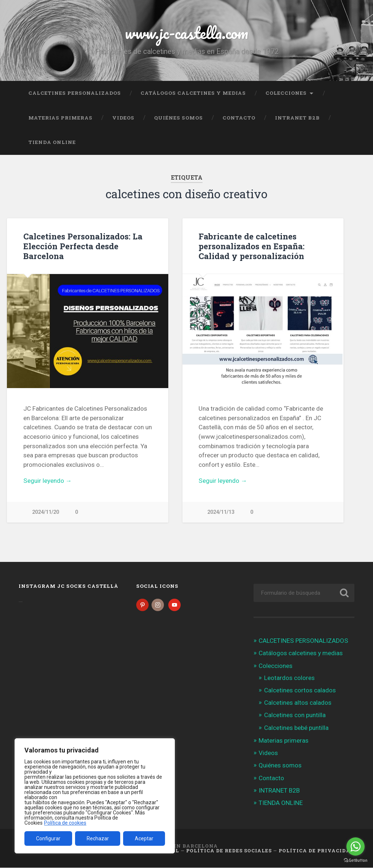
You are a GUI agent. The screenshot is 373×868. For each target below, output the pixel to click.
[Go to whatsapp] (356, 847)
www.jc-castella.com (186, 33)
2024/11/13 (221, 512)
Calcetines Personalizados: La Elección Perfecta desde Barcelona (83, 246)
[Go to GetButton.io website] (356, 861)
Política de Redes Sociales (229, 851)
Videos (123, 118)
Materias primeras (60, 118)
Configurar (48, 838)
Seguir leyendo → (48, 481)
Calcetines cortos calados (300, 691)
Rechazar (98, 838)
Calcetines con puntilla (295, 716)
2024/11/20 (46, 512)
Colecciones (286, 93)
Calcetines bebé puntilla (296, 728)
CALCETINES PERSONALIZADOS (75, 93)
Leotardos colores (289, 678)
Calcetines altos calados (298, 703)
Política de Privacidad (317, 851)
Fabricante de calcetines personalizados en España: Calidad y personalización (252, 246)
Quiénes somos (178, 118)
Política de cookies (65, 823)
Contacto (239, 118)
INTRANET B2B (297, 118)
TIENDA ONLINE (52, 142)
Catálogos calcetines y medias (193, 93)
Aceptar (144, 838)
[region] (95, 796)
